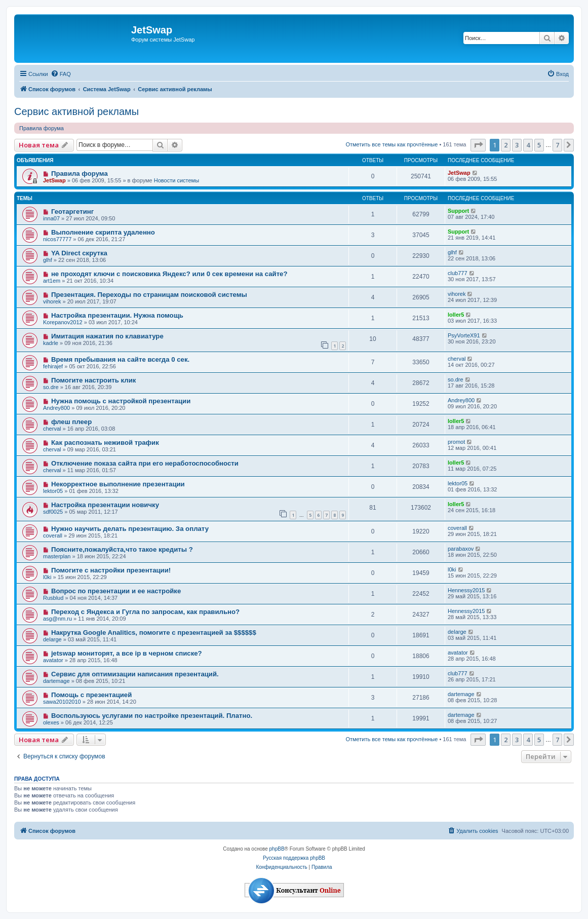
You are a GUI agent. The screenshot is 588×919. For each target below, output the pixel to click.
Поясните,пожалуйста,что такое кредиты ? (122, 549)
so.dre (51, 387)
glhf (48, 260)
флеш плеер (71, 422)
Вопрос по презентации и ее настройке (116, 591)
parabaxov (461, 549)
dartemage (56, 681)
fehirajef (53, 366)
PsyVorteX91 (464, 335)
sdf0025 (53, 512)
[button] (478, 145)
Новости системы (177, 180)
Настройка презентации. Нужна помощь (117, 315)
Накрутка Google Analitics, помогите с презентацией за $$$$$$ (154, 633)
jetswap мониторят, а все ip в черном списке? (127, 653)
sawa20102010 (62, 702)
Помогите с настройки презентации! (111, 570)
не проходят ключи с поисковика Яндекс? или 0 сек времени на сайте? (169, 274)
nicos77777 (57, 239)
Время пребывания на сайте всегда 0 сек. (120, 359)
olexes (51, 722)
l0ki (47, 577)
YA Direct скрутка (79, 253)
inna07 (51, 218)
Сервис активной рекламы (76, 111)
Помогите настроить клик (93, 380)
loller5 (456, 315)
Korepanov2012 (63, 322)
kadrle (51, 343)
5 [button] (539, 145)
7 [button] (557, 145)
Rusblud (53, 598)
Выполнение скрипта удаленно (103, 232)
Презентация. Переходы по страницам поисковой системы (149, 295)
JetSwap (54, 180)
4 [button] (528, 145)
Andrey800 (56, 408)
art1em (52, 281)
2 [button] (506, 145)
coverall (53, 535)
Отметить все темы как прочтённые (391, 144)
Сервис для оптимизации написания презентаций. (135, 674)
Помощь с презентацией (91, 695)
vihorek (52, 301)
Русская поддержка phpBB (294, 858)
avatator (53, 660)
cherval (457, 359)
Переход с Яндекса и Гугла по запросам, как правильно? (145, 612)
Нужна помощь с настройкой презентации (121, 401)
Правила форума (42, 128)
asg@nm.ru (57, 619)
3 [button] (517, 145)
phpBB (277, 849)
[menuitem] (61, 74)
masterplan (57, 556)
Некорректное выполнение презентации (118, 484)
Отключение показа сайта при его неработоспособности (145, 463)
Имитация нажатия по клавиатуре (107, 336)
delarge (52, 639)
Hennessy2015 (466, 590)
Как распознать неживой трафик (105, 443)
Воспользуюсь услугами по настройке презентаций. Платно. (152, 716)
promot (456, 442)
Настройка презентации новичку (105, 505)
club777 (458, 273)
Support (458, 211)
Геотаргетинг (72, 212)
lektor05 (53, 491)
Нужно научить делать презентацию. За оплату (130, 529)
